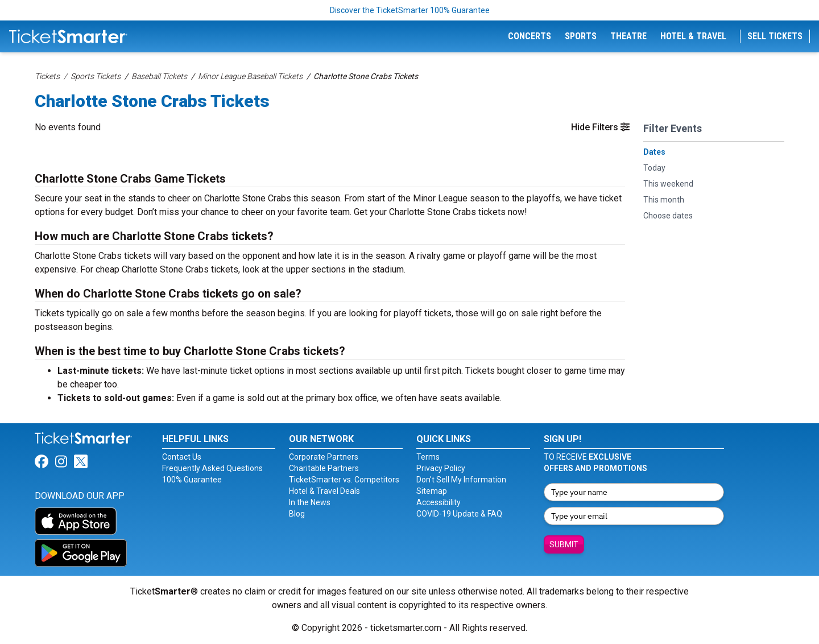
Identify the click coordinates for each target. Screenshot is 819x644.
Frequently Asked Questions (212, 468)
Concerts (530, 36)
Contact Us (182, 457)
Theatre (628, 36)
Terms (428, 457)
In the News (310, 502)
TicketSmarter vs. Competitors (344, 480)
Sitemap (432, 491)
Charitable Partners (324, 468)
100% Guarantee (192, 480)
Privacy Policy (441, 468)
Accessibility (439, 502)
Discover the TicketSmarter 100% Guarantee (410, 10)
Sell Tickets (775, 36)
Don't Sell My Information (461, 480)
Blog (297, 514)
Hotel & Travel (693, 36)
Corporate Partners (324, 457)
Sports (581, 36)
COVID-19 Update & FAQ (459, 514)
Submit (564, 544)
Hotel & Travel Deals (324, 491)
